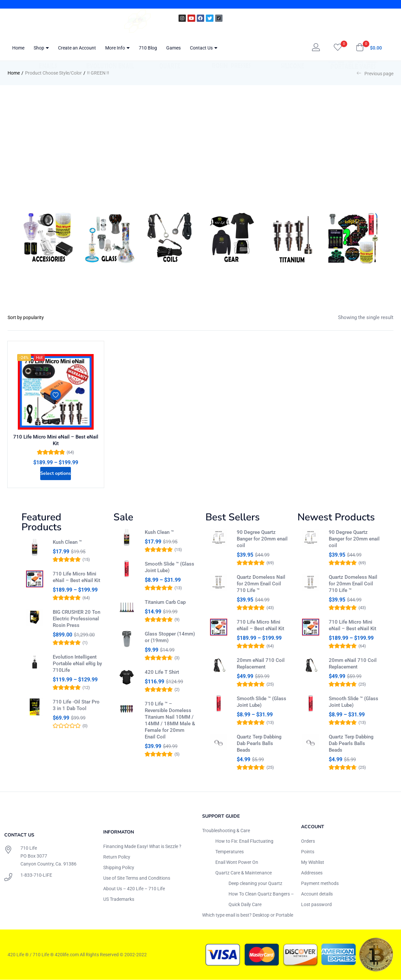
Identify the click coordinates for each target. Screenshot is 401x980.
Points (308, 852)
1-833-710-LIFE (36, 875)
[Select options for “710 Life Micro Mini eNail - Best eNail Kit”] (56, 471)
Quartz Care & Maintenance (244, 873)
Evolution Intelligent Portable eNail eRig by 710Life (77, 667)
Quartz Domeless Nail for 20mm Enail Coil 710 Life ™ (261, 584)
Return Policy (117, 857)
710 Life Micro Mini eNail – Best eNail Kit (56, 439)
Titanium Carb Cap (165, 605)
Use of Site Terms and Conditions (137, 878)
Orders (308, 841)
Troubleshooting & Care (226, 831)
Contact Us (204, 48)
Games (173, 48)
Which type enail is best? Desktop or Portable (248, 915)
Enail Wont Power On (237, 862)
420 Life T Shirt (162, 678)
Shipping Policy (119, 867)
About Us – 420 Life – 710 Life (134, 889)
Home (18, 48)
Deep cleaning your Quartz (255, 883)
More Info (117, 48)
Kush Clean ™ (67, 542)
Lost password (316, 904)
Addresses (312, 873)
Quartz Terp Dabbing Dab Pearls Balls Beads (259, 743)
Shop (41, 48)
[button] (369, 48)
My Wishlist (313, 862)
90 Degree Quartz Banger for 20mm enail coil (262, 539)
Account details (317, 894)
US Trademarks (119, 899)
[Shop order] (32, 317)
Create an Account (77, 48)
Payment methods (320, 883)
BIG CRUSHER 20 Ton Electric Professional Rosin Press (77, 622)
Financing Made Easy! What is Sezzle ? (142, 846)
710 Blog (148, 48)
